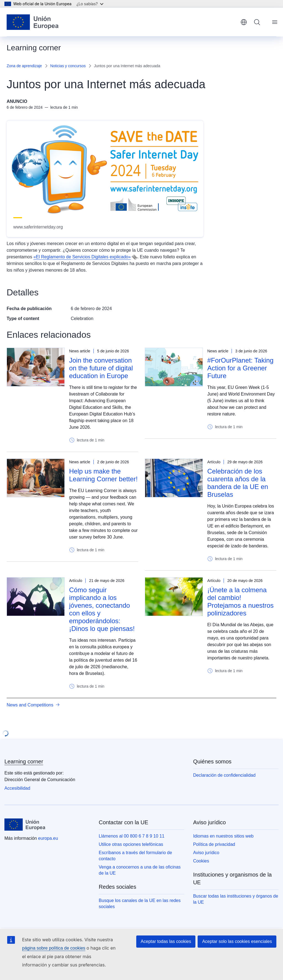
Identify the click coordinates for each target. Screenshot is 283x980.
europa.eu (48, 838)
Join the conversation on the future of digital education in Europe (101, 368)
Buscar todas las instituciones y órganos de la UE (236, 899)
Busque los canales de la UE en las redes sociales (140, 904)
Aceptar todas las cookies (166, 941)
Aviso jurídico (206, 853)
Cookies (201, 861)
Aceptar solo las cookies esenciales (237, 941)
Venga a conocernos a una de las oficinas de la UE (140, 870)
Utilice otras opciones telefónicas (131, 844)
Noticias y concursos (68, 66)
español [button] (244, 22)
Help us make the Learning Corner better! (103, 475)
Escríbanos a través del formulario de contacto (135, 856)
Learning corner (24, 761)
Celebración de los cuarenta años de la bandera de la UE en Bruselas (238, 483)
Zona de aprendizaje (24, 66)
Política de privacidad (214, 844)
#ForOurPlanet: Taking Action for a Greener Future (240, 368)
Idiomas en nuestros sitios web (223, 836)
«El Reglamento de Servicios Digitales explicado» (82, 257)
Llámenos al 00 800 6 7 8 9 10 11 (132, 836)
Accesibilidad (17, 788)
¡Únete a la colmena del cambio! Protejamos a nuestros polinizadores (240, 601)
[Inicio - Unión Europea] (33, 22)
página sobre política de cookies (54, 948)
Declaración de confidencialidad (224, 775)
